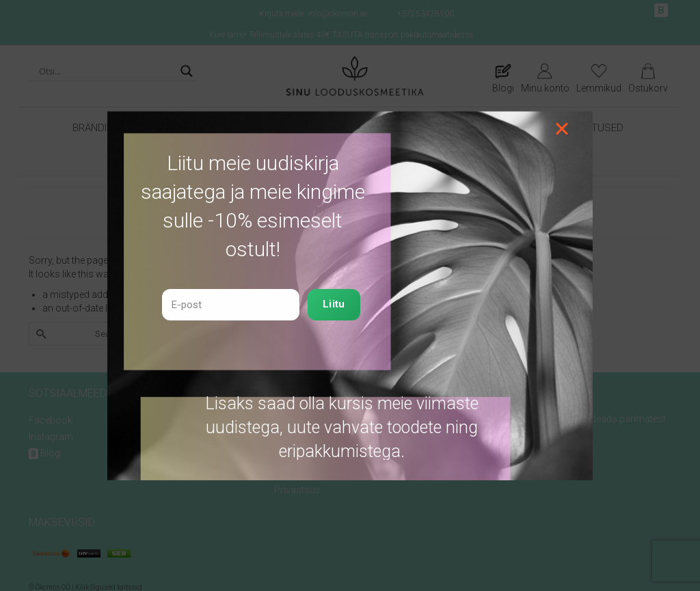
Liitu (334, 304)
